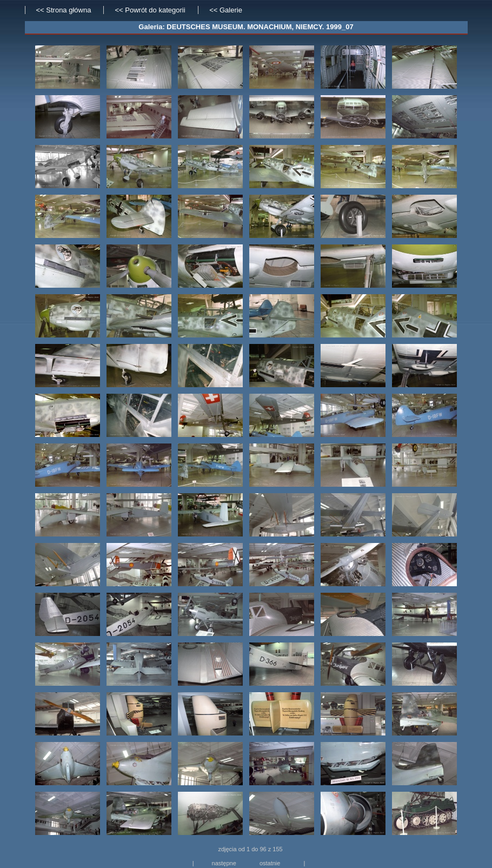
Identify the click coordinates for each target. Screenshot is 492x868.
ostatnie (270, 863)
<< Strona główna (64, 10)
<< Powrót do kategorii (151, 10)
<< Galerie (226, 10)
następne (224, 863)
